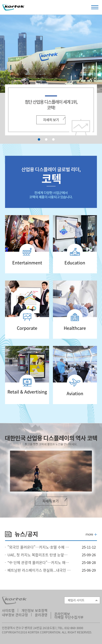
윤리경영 (41, 615)
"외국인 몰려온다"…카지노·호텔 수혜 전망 (39, 547)
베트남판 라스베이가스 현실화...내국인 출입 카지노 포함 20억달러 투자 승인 (39, 570)
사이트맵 (8, 610)
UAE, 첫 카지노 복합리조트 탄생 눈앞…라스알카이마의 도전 (39, 555)
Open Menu (95, 7)
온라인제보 (62, 614)
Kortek (13, 7)
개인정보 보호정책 (34, 610)
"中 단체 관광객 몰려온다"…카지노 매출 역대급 (39, 563)
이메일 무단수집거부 (69, 617)
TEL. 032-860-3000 (71, 628)
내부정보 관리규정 (15, 615)
